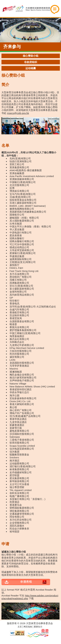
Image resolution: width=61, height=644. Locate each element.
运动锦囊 (31, 68)
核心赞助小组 (31, 56)
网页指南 (28, 627)
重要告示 (38, 627)
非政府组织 (31, 62)
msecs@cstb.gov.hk (18, 113)
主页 (20, 627)
